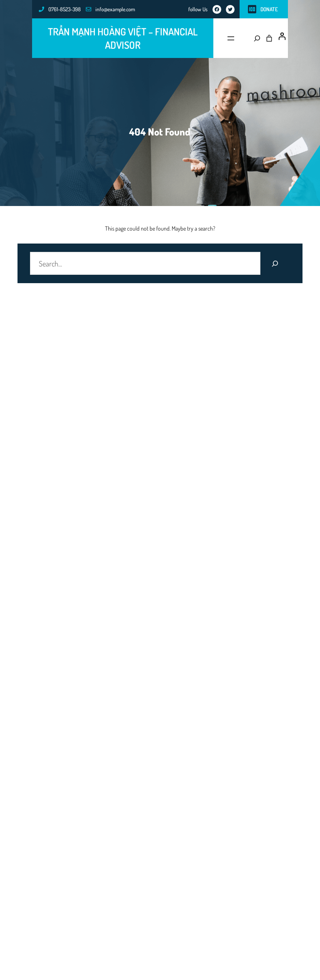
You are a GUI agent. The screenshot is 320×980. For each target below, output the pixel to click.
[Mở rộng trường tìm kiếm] (255, 38)
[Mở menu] (231, 38)
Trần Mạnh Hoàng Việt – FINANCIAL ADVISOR (123, 38)
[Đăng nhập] (282, 36)
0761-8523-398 (65, 9)
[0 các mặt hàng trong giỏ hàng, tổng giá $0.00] (269, 38)
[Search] (275, 263)
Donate (269, 9)
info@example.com (115, 9)
